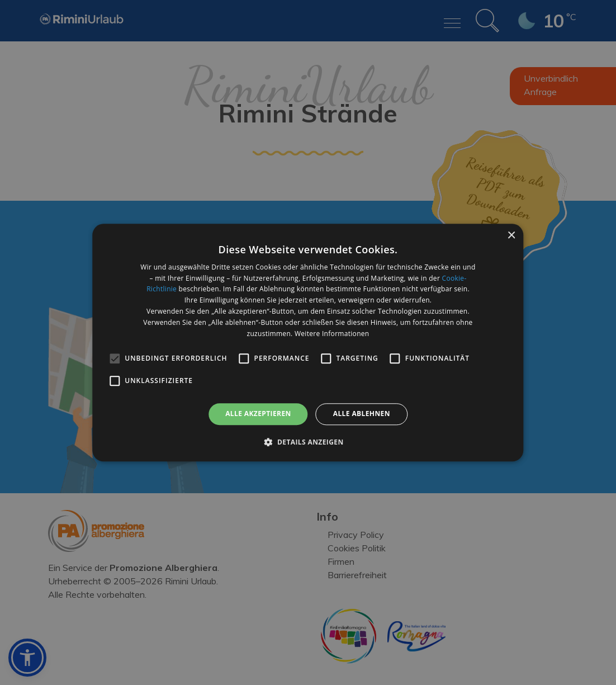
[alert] (308, 342)
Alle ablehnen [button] (362, 414)
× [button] (511, 236)
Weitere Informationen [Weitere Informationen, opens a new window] (332, 334)
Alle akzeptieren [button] (258, 414)
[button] (308, 442)
